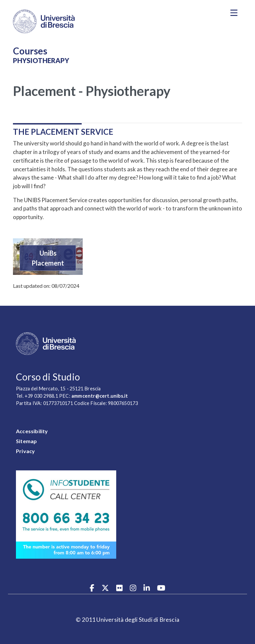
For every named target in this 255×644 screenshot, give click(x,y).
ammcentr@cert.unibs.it (100, 396)
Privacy (25, 451)
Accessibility (32, 431)
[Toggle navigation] (234, 13)
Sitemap (26, 441)
